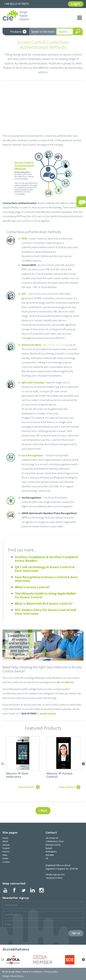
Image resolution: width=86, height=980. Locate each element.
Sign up (76, 933)
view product (26, 787)
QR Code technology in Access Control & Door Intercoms (45, 569)
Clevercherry (17, 976)
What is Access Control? (32, 587)
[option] (23, 762)
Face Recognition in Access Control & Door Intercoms (46, 579)
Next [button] (83, 764)
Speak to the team (43, 32)
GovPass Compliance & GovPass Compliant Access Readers (47, 559)
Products (18, 32)
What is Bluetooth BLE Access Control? (44, 603)
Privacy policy (51, 972)
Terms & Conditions (32, 972)
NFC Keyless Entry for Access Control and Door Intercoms (45, 612)
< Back (43, 811)
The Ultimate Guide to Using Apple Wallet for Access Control (45, 595)
